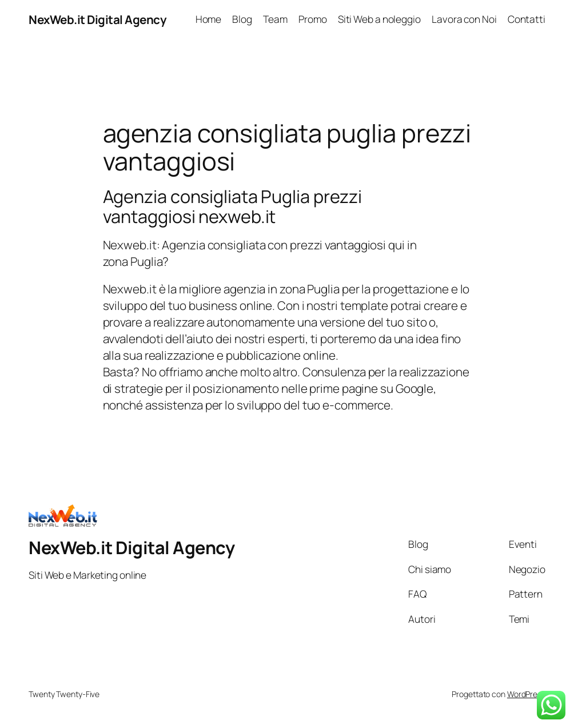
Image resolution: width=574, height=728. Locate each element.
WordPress (526, 694)
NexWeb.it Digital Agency (97, 19)
